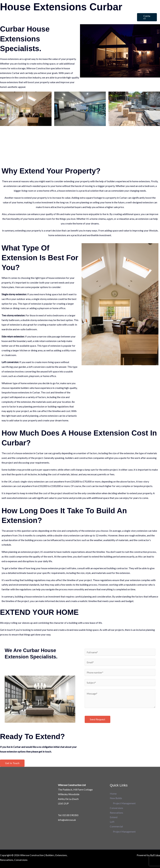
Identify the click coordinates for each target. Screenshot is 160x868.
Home (36, 12)
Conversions (70, 12)
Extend (104, 12)
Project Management (124, 804)
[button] (147, 17)
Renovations (89, 12)
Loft (115, 12)
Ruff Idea (155, 856)
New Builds (50, 12)
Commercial (39, 23)
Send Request (97, 719)
